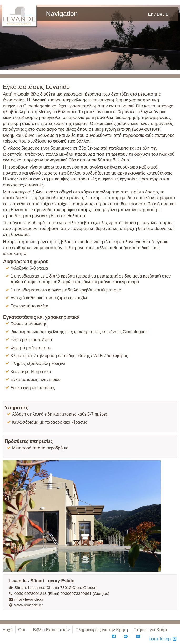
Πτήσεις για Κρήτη (151, 630)
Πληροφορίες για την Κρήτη (102, 630)
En (151, 14)
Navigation (62, 13)
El (168, 14)
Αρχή (8, 630)
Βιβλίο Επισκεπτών (51, 630)
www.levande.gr (25, 605)
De (159, 14)
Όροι (23, 630)
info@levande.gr (26, 599)
